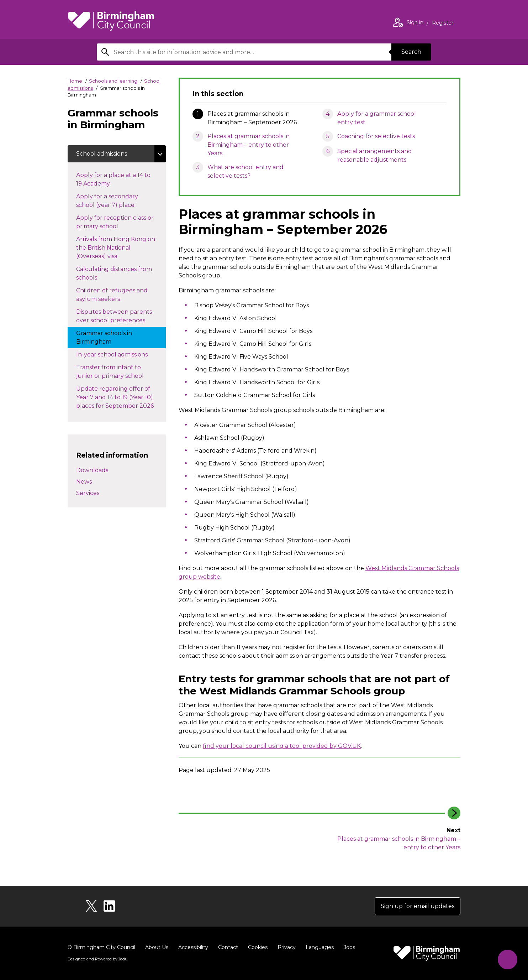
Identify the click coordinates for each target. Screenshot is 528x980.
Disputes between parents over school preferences (118, 316)
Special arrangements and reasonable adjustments (375, 155)
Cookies (258, 947)
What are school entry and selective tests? (245, 171)
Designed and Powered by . (98, 959)
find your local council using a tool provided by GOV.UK (282, 746)
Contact (228, 947)
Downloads (92, 470)
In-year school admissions (119, 354)
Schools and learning (113, 81)
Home (75, 81)
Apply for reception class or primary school (115, 222)
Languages (320, 947)
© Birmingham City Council (101, 947)
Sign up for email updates (418, 906)
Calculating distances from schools (114, 273)
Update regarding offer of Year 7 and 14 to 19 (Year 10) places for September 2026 (121, 397)
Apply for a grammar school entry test (377, 118)
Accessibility (193, 947)
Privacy (287, 947)
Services (88, 493)
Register (443, 24)
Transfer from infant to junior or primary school (117, 372)
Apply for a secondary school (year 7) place (112, 201)
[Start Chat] (508, 960)
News (84, 482)
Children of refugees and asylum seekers (112, 295)
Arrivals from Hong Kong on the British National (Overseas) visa (116, 248)
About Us (157, 947)
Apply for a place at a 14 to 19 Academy (113, 179)
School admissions (102, 154)
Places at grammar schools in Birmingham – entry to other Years (249, 145)
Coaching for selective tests (376, 136)
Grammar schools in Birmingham (104, 337)
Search (411, 52)
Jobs (349, 947)
